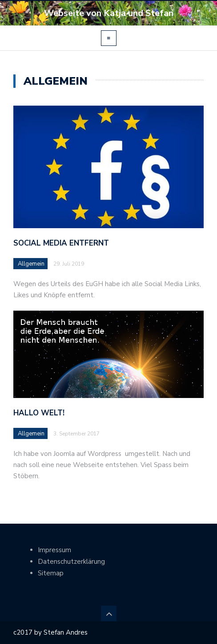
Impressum (54, 550)
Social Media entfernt (61, 243)
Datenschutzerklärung (71, 562)
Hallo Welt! (39, 413)
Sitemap (51, 573)
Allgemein (31, 264)
